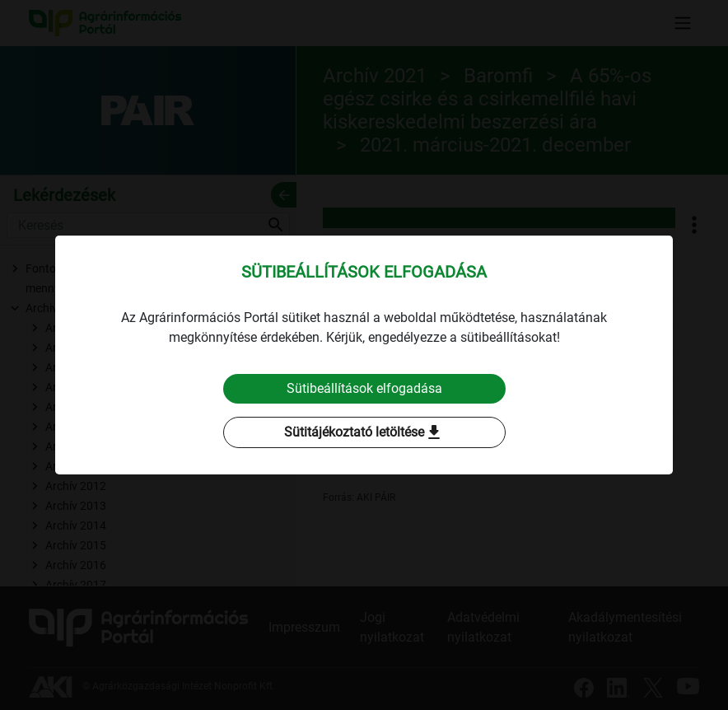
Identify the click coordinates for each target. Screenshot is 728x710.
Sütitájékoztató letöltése (364, 432)
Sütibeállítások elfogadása (364, 388)
